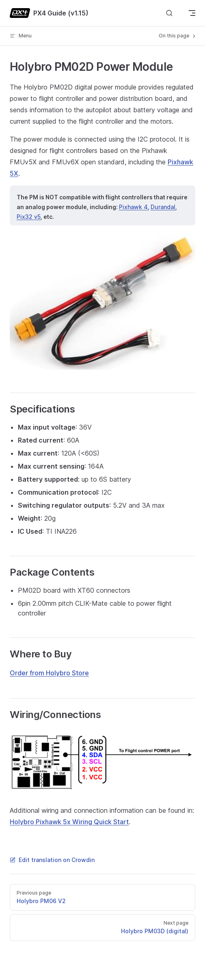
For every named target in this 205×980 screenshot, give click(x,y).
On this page (178, 36)
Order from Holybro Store (49, 673)
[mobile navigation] (192, 13)
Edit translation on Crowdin (52, 860)
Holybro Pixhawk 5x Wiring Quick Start (69, 822)
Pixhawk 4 (133, 207)
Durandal (163, 207)
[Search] (169, 13)
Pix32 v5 (29, 217)
